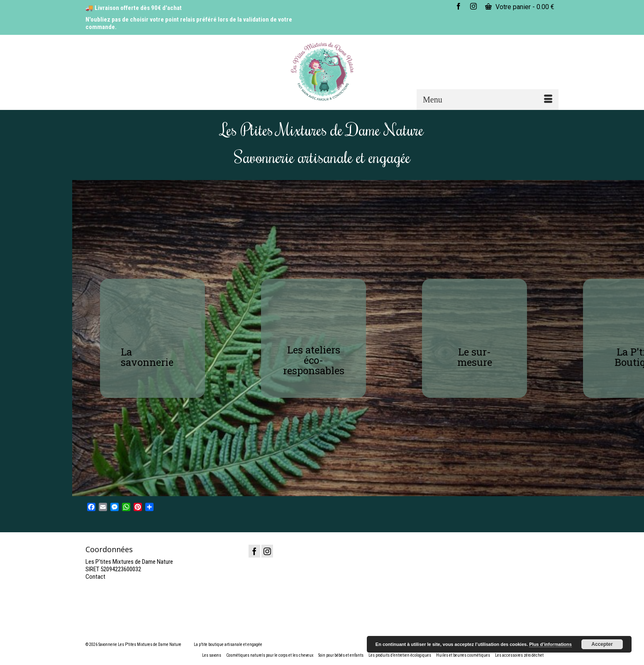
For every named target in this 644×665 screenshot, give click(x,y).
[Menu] (488, 100)
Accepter (602, 644)
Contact (95, 577)
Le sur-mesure (475, 357)
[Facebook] (254, 551)
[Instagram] (267, 551)
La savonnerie (147, 357)
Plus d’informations (550, 644)
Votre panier (520, 7)
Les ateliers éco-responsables (314, 360)
